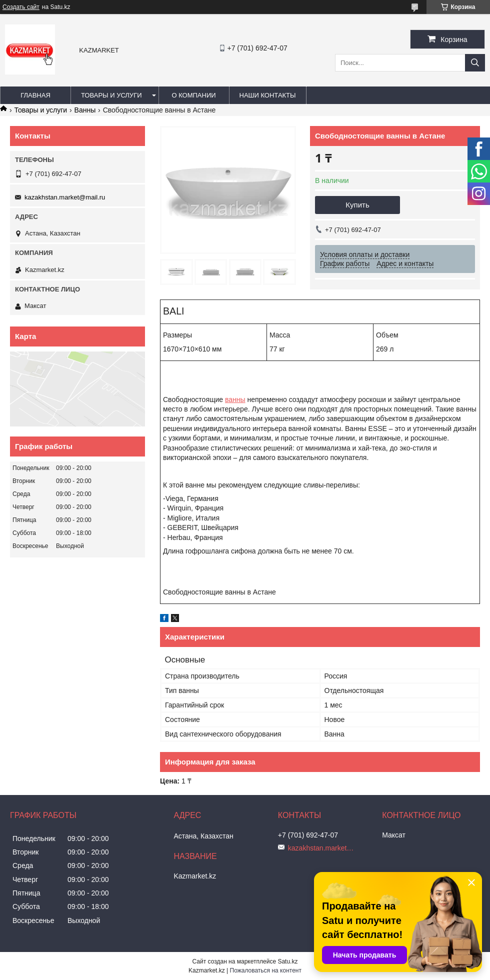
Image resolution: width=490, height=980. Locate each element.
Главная (35, 95)
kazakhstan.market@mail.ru (65, 197)
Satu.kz (287, 961)
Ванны (85, 110)
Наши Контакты (268, 95)
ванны (235, 399)
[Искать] (475, 63)
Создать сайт (21, 7)
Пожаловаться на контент (266, 970)
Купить (357, 205)
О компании (193, 95)
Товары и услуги (111, 95)
